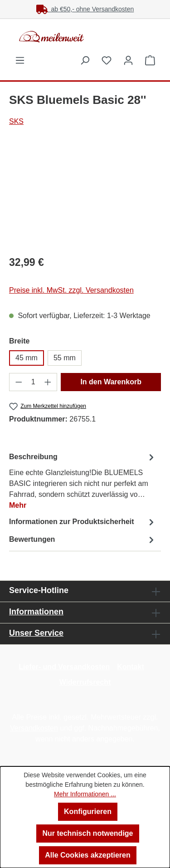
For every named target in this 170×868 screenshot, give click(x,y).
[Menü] (20, 60)
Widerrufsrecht (85, 682)
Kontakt (131, 667)
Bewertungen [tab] (83, 540)
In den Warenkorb (111, 382)
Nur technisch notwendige (87, 833)
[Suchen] (85, 60)
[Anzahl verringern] (19, 382)
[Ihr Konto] (128, 60)
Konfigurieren (88, 812)
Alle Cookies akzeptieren (88, 855)
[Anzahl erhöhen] (48, 382)
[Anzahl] (33, 382)
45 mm (27, 358)
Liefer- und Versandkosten (64, 667)
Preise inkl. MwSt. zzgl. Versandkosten (71, 290)
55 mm (65, 358)
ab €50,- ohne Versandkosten (85, 9)
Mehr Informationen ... (85, 794)
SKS (16, 121)
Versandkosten (34, 728)
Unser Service (36, 633)
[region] (85, 196)
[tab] (83, 481)
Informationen (36, 612)
